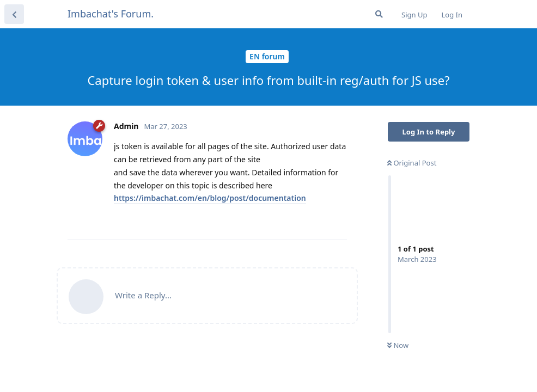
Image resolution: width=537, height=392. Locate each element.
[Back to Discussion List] (14, 14)
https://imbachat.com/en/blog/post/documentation (210, 198)
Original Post (412, 163)
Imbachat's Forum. (111, 14)
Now (398, 345)
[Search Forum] (379, 14)
